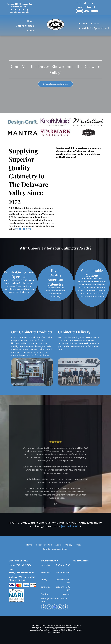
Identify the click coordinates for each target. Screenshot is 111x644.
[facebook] (27, 11)
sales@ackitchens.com (21, 573)
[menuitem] (31, 21)
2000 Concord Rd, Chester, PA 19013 (22, 5)
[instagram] (11, 11)
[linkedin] (15, 11)
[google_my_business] (19, 11)
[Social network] (23, 11)
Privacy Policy (58, 632)
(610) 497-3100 (87, 11)
